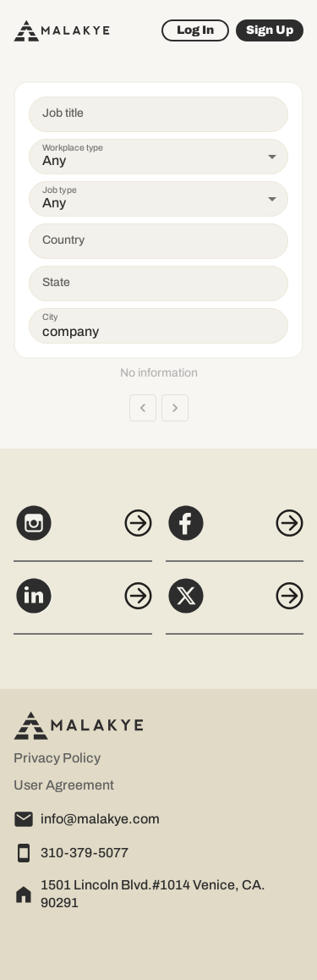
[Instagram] (83, 532)
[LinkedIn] (83, 605)
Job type (60, 190)
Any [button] (54, 160)
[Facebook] (235, 532)
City (50, 317)
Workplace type (73, 148)
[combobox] (142, 241)
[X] (235, 605)
